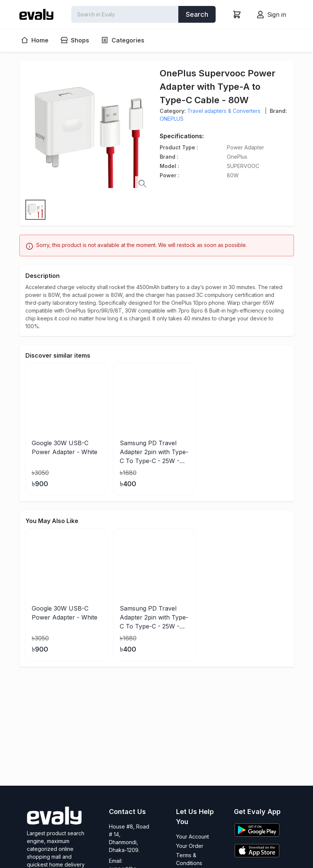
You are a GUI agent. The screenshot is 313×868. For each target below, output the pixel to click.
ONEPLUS (172, 119)
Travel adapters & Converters (224, 111)
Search (197, 14)
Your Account (193, 837)
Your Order (190, 846)
